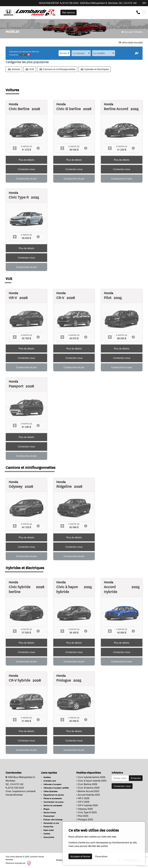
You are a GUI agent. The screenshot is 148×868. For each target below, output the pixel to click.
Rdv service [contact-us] (68, 12)
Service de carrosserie (52, 806)
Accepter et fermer (80, 856)
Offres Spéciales (49, 791)
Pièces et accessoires (51, 798)
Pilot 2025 (82, 816)
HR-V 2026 (83, 798)
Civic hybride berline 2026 (91, 777)
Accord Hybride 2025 (88, 795)
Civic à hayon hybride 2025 (91, 781)
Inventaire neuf (48, 781)
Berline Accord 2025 (88, 791)
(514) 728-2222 (69, 3)
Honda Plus (47, 827)
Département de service (52, 795)
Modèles (46, 777)
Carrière (46, 834)
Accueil (127, 32)
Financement (48, 816)
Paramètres (101, 856)
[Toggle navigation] (144, 12)
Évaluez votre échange (52, 820)
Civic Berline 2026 (87, 784)
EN (144, 3)
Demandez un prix (50, 823)
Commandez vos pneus (52, 802)
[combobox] (64, 53)
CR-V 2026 (83, 802)
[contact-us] (138, 12)
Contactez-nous (122, 786)
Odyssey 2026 (85, 809)
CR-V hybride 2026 (87, 805)
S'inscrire (136, 778)
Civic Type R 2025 (87, 812)
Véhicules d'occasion (51, 784)
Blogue (45, 809)
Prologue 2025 (85, 819)
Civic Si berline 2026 (88, 788)
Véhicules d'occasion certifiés (55, 788)
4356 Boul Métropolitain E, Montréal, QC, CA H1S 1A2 (108, 3)
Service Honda (48, 813)
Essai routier (47, 830)
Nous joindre (47, 837)
